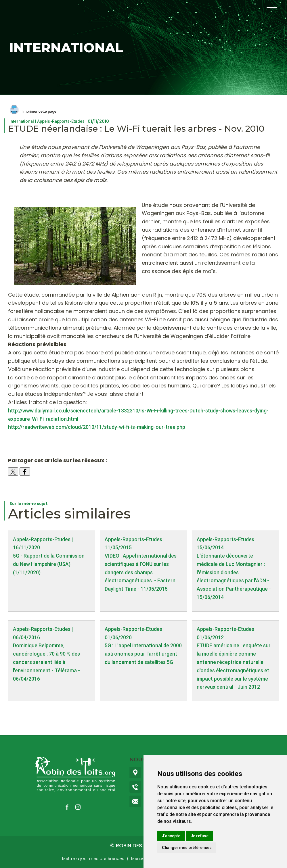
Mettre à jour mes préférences (93, 859)
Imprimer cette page (33, 112)
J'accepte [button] (171, 836)
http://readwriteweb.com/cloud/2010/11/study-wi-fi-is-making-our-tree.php (97, 427)
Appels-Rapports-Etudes (61, 121)
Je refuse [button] (200, 836)
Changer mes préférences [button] (187, 848)
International (22, 121)
